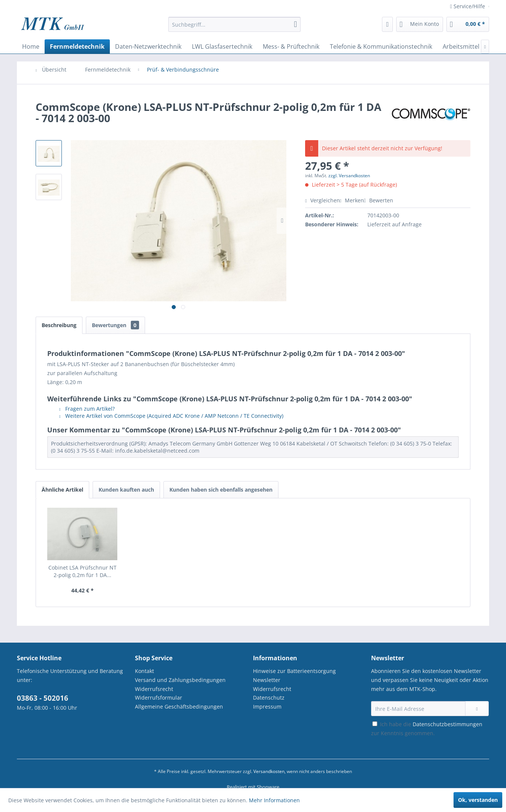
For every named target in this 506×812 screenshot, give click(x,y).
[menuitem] (234, 28)
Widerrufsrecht (154, 689)
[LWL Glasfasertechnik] (222, 46)
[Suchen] (295, 24)
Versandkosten (269, 771)
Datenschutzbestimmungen (448, 724)
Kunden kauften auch (126, 490)
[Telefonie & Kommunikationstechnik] (381, 46)
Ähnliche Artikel (62, 490)
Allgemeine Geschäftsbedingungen (179, 707)
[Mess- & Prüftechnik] (291, 46)
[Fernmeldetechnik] (77, 46)
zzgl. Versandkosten (349, 176)
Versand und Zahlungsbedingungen (180, 680)
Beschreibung (59, 325)
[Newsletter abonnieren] (477, 709)
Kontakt (144, 671)
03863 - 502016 (43, 698)
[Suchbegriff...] (234, 24)
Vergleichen (322, 200)
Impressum (267, 707)
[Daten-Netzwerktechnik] (148, 46)
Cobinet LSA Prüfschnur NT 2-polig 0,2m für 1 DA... (82, 571)
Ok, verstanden (478, 800)
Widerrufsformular (159, 698)
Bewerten (379, 200)
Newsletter (267, 680)
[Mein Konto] (420, 24)
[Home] (31, 46)
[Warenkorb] (468, 24)
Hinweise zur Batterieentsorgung (294, 671)
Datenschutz (269, 698)
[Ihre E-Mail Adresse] (418, 709)
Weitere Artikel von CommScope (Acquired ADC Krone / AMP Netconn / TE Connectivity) (171, 416)
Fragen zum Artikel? (87, 409)
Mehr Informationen (274, 800)
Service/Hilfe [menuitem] (468, 6)
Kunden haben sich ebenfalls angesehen (221, 490)
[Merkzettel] (387, 24)
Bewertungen (115, 325)
